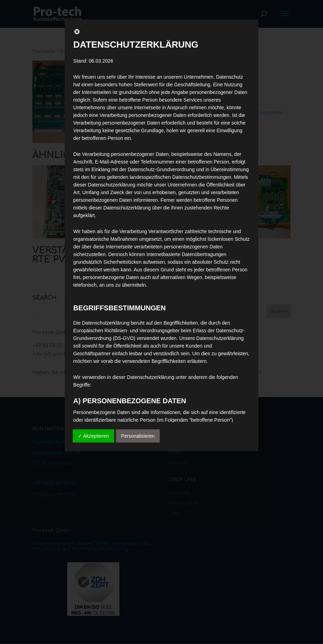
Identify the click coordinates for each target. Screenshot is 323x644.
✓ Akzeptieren (93, 436)
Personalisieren (138, 436)
